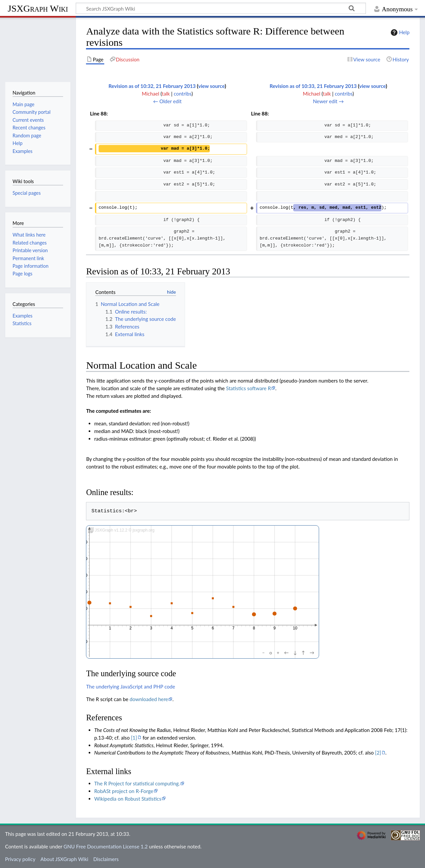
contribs (182, 94)
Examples (23, 316)
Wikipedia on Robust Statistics (128, 799)
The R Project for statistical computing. (137, 783)
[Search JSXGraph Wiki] (221, 8)
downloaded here (149, 699)
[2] (378, 753)
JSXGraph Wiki (38, 8)
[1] (134, 738)
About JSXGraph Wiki (64, 859)
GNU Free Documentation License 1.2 (105, 846)
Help (399, 33)
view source (212, 86)
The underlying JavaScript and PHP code (130, 687)
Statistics (22, 323)
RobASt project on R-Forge (124, 791)
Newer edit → (328, 101)
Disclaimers (106, 859)
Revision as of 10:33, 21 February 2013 (313, 86)
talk (166, 94)
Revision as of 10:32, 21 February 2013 (152, 86)
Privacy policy (20, 859)
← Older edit (167, 101)
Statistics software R (249, 388)
